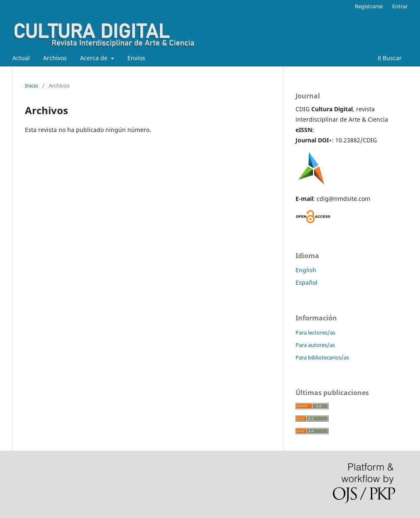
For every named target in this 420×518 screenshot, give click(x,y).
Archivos (55, 58)
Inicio (32, 86)
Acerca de (95, 58)
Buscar (390, 58)
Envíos (136, 58)
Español (306, 282)
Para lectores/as (315, 332)
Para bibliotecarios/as (322, 357)
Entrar (400, 6)
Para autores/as (315, 345)
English (306, 270)
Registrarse (369, 6)
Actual (21, 58)
